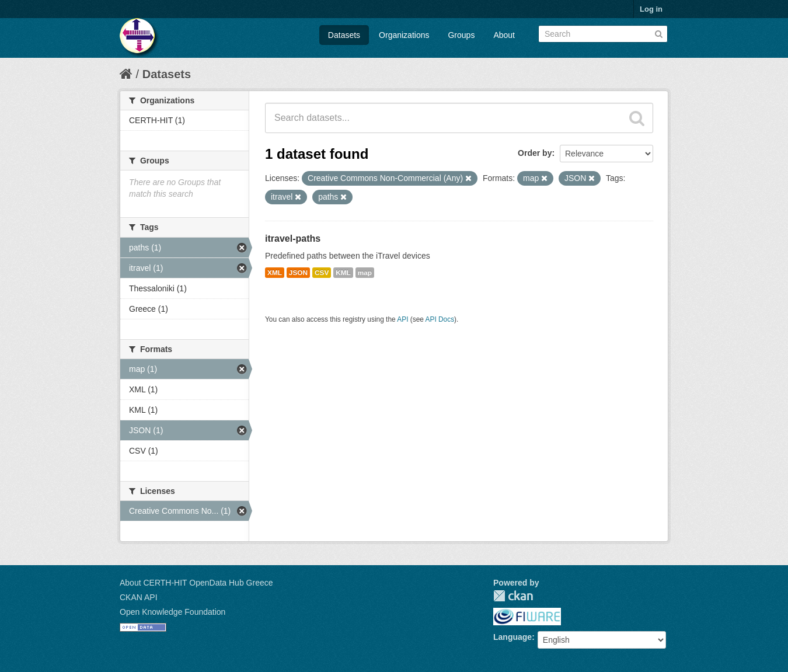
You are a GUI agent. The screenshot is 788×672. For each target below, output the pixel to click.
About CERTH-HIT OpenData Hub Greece (196, 583)
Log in (651, 9)
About (504, 35)
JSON (298, 273)
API (402, 319)
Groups (461, 35)
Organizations (404, 35)
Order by (535, 153)
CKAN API (139, 597)
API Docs (440, 319)
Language (512, 637)
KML (343, 273)
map (365, 273)
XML (275, 273)
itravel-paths (293, 238)
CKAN (513, 596)
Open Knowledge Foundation (172, 612)
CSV (322, 273)
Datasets (344, 35)
